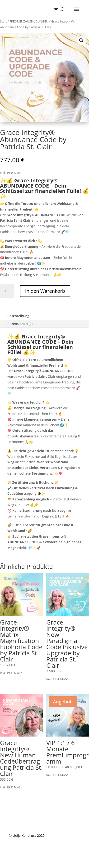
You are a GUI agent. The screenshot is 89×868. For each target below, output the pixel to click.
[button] (81, 40)
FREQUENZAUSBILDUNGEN (29, 21)
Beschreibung (18, 316)
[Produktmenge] (7, 291)
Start (3, 21)
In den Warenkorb (45, 291)
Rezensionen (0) (20, 324)
